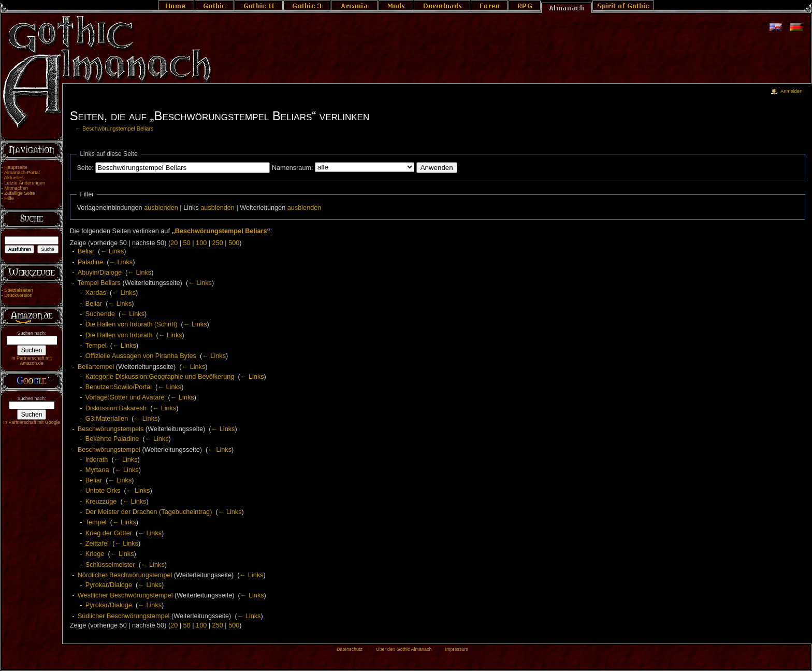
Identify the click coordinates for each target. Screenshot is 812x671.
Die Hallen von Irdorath (119, 335)
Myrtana (97, 470)
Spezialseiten (19, 290)
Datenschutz (350, 649)
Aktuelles (14, 178)
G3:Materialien (107, 419)
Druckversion (18, 295)
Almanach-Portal (22, 173)
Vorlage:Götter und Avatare (125, 397)
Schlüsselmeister (110, 565)
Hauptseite (16, 167)
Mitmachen (16, 188)
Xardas (96, 293)
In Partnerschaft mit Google (32, 422)
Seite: (85, 168)
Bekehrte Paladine (112, 439)
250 (218, 243)
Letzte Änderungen (25, 183)
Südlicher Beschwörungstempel (124, 616)
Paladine (90, 262)
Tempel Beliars (99, 283)
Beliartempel (96, 367)
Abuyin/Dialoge (100, 273)
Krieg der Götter (109, 533)
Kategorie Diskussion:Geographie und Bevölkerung (160, 377)
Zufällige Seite (19, 193)
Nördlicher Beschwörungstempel (125, 575)
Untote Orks (103, 491)
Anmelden (791, 91)
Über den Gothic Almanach (404, 649)
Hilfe (9, 198)
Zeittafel (97, 544)
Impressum (456, 649)
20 (174, 243)
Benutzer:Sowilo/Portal (119, 387)
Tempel (96, 346)
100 (201, 243)
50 (187, 243)
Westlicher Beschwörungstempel (125, 595)
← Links (112, 251)
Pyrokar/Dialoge (109, 585)
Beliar (86, 251)
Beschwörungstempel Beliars (118, 129)
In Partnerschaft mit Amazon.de (32, 361)
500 (234, 243)
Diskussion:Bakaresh (116, 408)
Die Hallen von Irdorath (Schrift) (132, 324)
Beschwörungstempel (109, 450)
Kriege (95, 554)
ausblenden (161, 208)
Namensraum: (293, 168)
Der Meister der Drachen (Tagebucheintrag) (149, 512)
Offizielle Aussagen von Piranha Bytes (141, 356)
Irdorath (97, 460)
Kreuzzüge (101, 502)
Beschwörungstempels (111, 429)
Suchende (100, 314)
